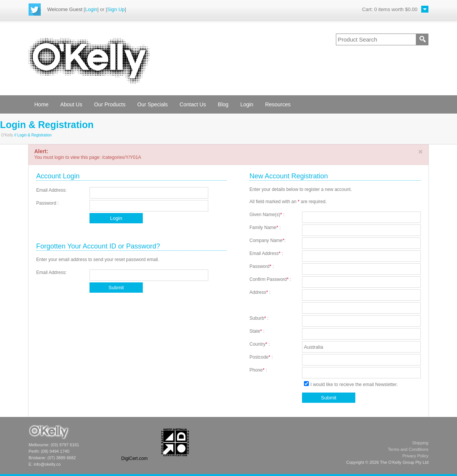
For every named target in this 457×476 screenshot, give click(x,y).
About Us (71, 104)
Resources (278, 104)
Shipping (420, 443)
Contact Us (193, 104)
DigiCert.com (134, 458)
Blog (223, 104)
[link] (134, 442)
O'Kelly (7, 135)
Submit (116, 288)
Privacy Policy (415, 456)
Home (41, 104)
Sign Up (116, 9)
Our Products (110, 104)
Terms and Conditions (408, 449)
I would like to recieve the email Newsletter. (351, 385)
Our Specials (152, 104)
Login (91, 9)
